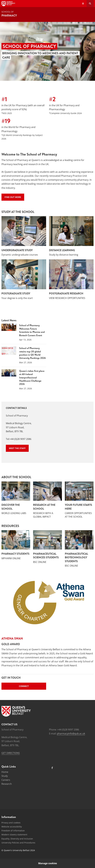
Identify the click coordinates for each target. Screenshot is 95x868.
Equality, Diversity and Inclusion (17, 839)
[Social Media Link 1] (52, 768)
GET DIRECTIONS (11, 753)
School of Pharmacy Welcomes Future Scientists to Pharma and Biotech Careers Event (32, 330)
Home (5, 772)
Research (7, 784)
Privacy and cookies (11, 823)
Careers (6, 780)
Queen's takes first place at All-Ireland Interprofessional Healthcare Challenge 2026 (32, 378)
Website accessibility (12, 827)
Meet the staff (17, 448)
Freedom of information (13, 831)
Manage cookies (48, 863)
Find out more (13, 197)
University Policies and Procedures (18, 843)
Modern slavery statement (14, 835)
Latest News (9, 320)
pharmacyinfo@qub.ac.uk (71, 734)
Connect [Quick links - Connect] (24, 686)
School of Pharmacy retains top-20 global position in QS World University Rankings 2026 (32, 353)
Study (5, 776)
